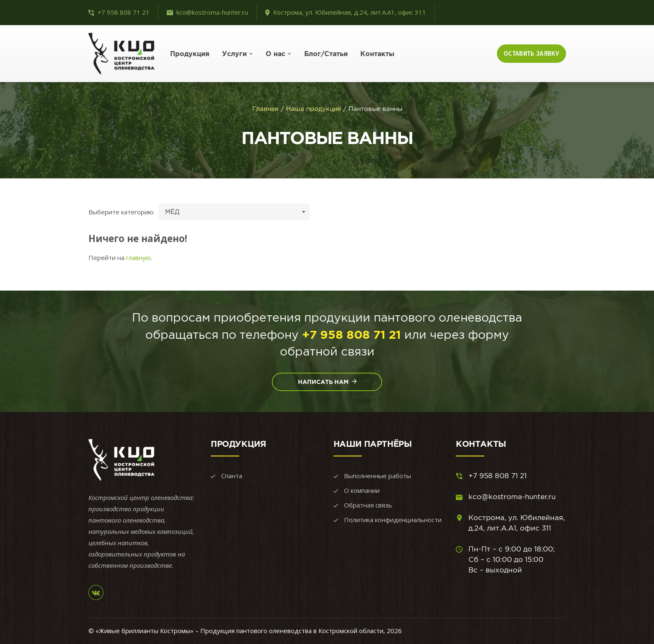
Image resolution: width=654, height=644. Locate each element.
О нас (275, 54)
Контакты (377, 54)
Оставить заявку (531, 53)
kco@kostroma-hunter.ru (212, 12)
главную (138, 258)
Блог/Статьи (326, 54)
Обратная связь (368, 505)
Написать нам (327, 381)
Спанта (232, 476)
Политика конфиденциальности (393, 520)
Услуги (234, 54)
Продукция (190, 54)
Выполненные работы (377, 476)
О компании (362, 490)
